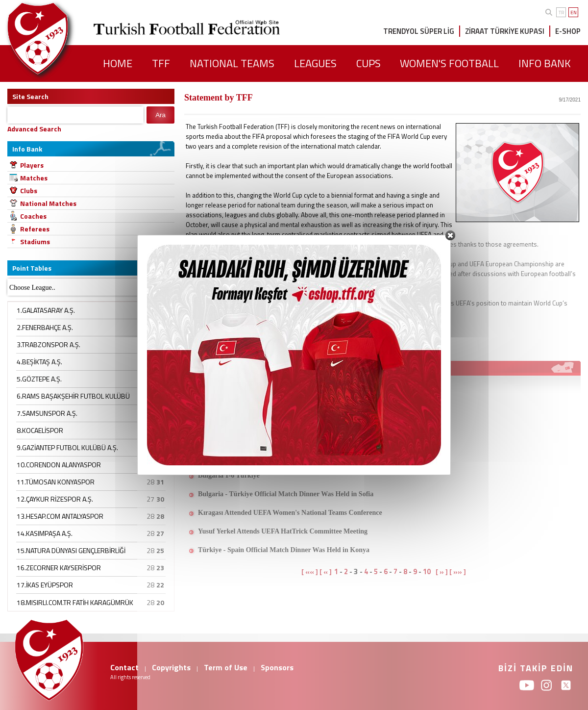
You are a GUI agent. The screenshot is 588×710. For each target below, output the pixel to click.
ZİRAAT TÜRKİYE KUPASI (505, 31)
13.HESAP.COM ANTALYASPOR (60, 516)
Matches (34, 178)
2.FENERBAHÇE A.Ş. (45, 327)
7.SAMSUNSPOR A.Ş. (47, 413)
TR (561, 13)
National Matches (48, 203)
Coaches (33, 216)
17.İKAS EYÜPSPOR (45, 585)
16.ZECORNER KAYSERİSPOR (59, 568)
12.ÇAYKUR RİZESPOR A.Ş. (55, 499)
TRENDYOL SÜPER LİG (419, 31)
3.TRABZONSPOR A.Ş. (49, 344)
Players (32, 165)
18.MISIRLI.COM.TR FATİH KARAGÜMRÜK (75, 602)
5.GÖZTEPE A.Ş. (39, 379)
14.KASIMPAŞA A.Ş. (45, 533)
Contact (124, 667)
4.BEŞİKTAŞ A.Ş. (39, 362)
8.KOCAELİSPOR (40, 430)
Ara (160, 115)
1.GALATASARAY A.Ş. (46, 310)
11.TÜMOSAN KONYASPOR (56, 482)
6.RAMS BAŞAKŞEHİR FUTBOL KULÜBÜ (73, 396)
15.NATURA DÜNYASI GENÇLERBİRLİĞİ (71, 550)
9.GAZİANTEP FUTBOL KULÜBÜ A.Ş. (67, 447)
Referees (35, 229)
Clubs (29, 190)
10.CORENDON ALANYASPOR (59, 465)
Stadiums (35, 241)
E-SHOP (568, 31)
